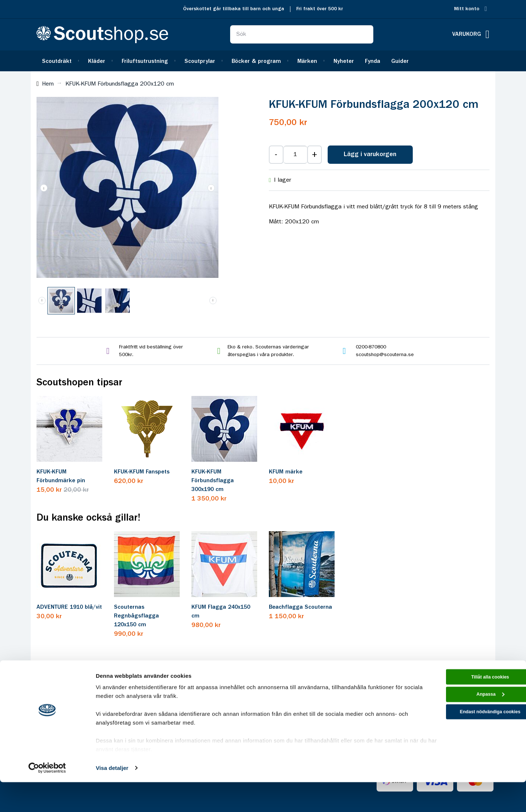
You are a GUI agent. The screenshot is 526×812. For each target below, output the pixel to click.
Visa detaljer (112, 798)
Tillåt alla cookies (465, 708)
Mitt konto (467, 9)
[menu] (263, 61)
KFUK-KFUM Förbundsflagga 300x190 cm (213, 481)
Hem (48, 84)
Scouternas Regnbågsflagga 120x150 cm (136, 616)
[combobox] (302, 34)
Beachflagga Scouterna (300, 607)
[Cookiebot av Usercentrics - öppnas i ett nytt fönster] (47, 798)
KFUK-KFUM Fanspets (142, 472)
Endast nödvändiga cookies (465, 749)
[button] (44, 188)
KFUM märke (286, 472)
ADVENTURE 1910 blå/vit (69, 607)
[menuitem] (60, 61)
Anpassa (465, 729)
